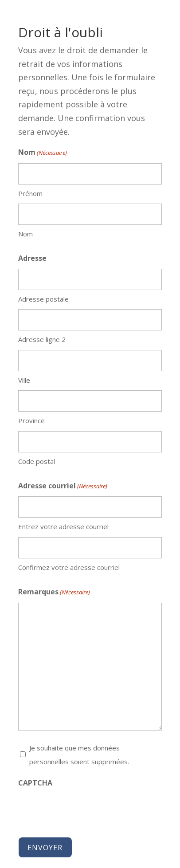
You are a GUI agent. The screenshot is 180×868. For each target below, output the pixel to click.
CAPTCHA (35, 783)
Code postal (37, 461)
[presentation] (86, 810)
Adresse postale (43, 299)
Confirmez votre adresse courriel (69, 567)
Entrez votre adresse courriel (63, 526)
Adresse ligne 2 (42, 339)
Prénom (30, 193)
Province (31, 420)
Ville (24, 380)
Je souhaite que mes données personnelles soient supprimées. (79, 755)
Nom (25, 234)
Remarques (54, 592)
